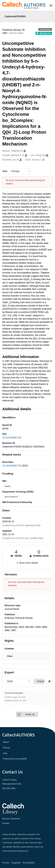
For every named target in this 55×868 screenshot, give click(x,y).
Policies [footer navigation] (7, 748)
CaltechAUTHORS (15, 16)
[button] (27, 656)
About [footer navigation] (6, 742)
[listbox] (20, 171)
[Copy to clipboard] (49, 681)
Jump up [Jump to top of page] (25, 714)
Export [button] (41, 681)
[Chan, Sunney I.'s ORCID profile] (43, 160)
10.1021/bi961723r (12, 438)
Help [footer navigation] (5, 753)
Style (5, 171)
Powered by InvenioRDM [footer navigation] (15, 759)
